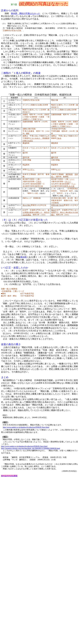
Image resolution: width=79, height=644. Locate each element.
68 (23, 257)
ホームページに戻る (9, 476)
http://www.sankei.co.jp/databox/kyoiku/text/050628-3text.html (26, 427)
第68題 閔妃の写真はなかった (26, 13)
